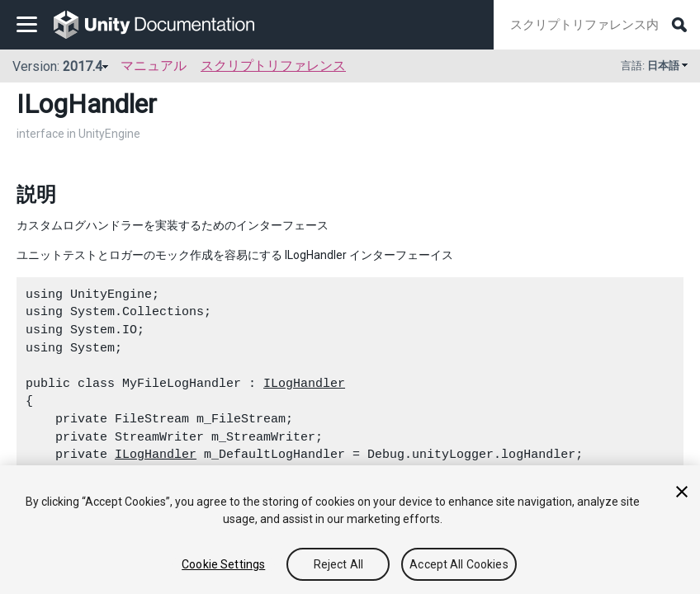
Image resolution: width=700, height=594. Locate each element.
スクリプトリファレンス (273, 66)
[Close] (682, 492)
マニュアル (154, 66)
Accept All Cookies (459, 564)
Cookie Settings (223, 564)
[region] (350, 530)
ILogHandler (304, 384)
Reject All (338, 564)
